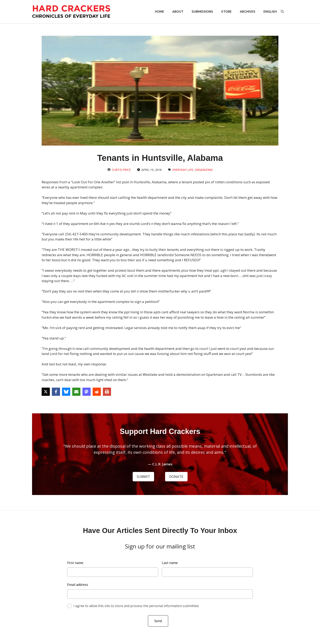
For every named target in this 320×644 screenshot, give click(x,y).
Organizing (204, 170)
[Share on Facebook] (56, 392)
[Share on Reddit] (97, 392)
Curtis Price (121, 170)
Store (226, 12)
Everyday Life (183, 170)
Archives (248, 12)
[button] (282, 12)
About (178, 12)
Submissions (202, 12)
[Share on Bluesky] (66, 392)
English (270, 12)
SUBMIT (143, 477)
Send (158, 621)
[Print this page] (107, 392)
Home (159, 12)
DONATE (176, 477)
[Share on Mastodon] (87, 392)
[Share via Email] (76, 392)
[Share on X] (46, 392)
